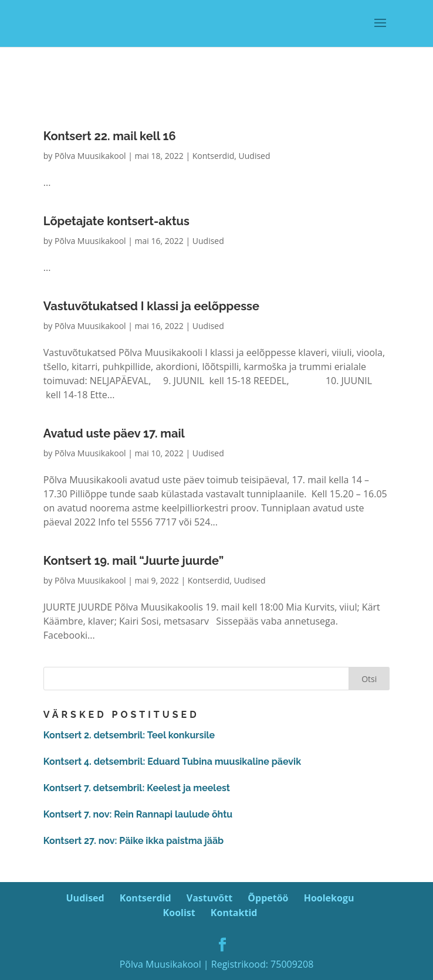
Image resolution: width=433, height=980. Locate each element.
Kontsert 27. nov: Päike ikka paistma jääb (133, 841)
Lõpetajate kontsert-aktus (116, 221)
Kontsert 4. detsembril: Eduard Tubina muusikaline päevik (172, 762)
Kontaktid (234, 913)
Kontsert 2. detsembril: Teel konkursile (129, 735)
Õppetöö (268, 898)
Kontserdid (214, 156)
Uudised (255, 156)
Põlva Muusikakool (90, 156)
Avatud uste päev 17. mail (114, 433)
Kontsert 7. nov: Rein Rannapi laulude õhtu (138, 814)
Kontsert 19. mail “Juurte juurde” (133, 561)
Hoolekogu (329, 898)
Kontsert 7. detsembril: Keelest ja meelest (137, 788)
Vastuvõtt (209, 898)
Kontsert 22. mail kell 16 (110, 136)
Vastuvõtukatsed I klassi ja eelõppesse (151, 306)
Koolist (179, 913)
